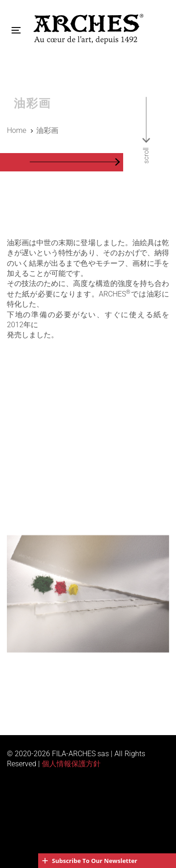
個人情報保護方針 (71, 764)
